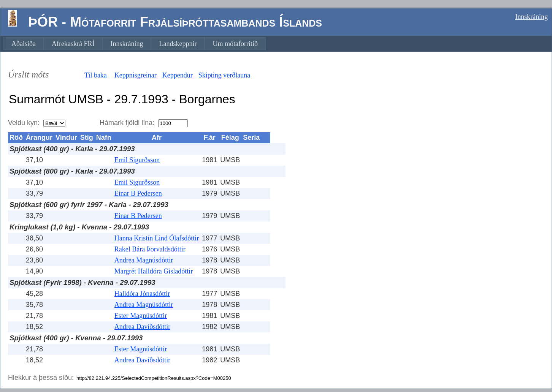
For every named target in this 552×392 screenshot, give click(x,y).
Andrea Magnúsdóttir (144, 260)
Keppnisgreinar (136, 75)
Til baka (96, 75)
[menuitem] (24, 44)
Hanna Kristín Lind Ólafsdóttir (157, 238)
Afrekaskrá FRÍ (73, 44)
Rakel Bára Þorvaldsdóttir (150, 249)
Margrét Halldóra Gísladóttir (154, 271)
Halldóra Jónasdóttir (142, 294)
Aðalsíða (24, 44)
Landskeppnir (178, 44)
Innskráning (531, 17)
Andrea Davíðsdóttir (142, 327)
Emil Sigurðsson (137, 160)
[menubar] (135, 44)
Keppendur (178, 75)
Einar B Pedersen (138, 193)
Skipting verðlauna (224, 75)
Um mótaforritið (235, 44)
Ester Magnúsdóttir (141, 316)
